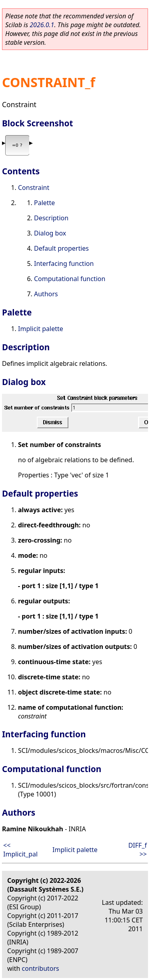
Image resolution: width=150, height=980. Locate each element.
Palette (44, 203)
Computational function (70, 279)
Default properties (61, 248)
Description (51, 218)
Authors (46, 294)
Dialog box (50, 233)
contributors (41, 968)
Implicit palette (41, 329)
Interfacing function (64, 263)
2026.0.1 (42, 25)
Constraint (34, 188)
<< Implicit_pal (20, 850)
